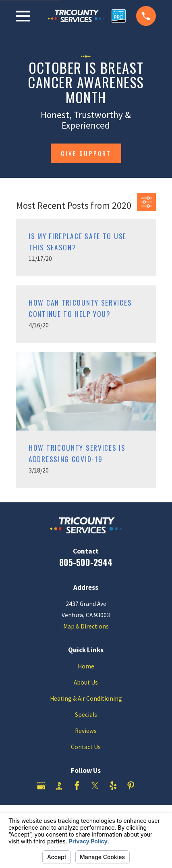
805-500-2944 (86, 562)
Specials (86, 715)
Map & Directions (86, 626)
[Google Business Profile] (41, 786)
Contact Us (86, 747)
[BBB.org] (59, 786)
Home (86, 666)
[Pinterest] (131, 786)
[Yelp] (113, 786)
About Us (86, 682)
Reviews (86, 731)
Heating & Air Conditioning (86, 698)
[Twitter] (95, 786)
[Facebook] (77, 786)
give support (86, 153)
